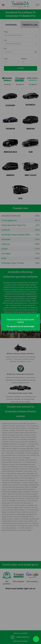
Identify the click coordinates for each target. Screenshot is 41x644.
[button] (36, 639)
